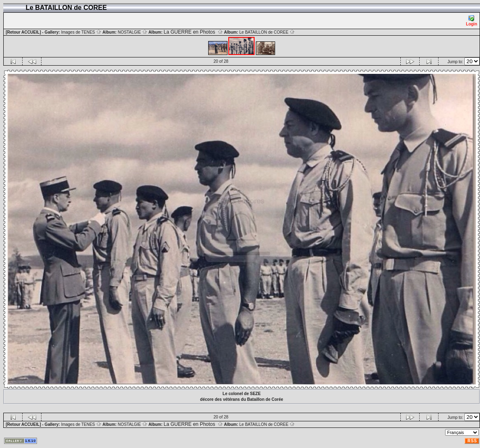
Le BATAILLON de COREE (267, 32)
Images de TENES (81, 32)
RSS (472, 441)
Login (472, 21)
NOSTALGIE (133, 32)
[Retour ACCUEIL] (23, 32)
